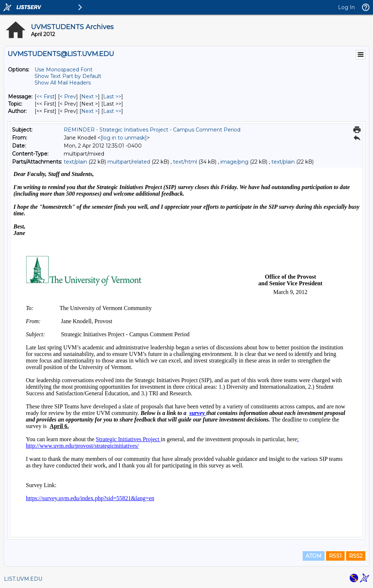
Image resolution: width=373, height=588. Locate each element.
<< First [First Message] (46, 97)
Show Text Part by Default (68, 76)
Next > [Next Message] (90, 97)
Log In (346, 7)
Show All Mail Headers (63, 83)
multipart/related (129, 162)
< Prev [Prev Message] (68, 97)
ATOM (314, 556)
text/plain (75, 162)
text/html (185, 162)
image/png (234, 162)
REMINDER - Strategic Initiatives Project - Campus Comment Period (152, 130)
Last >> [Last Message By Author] (112, 111)
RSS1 (335, 556)
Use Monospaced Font (64, 70)
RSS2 (356, 556)
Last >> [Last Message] (112, 97)
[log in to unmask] (124, 138)
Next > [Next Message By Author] (90, 111)
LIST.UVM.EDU (23, 579)
